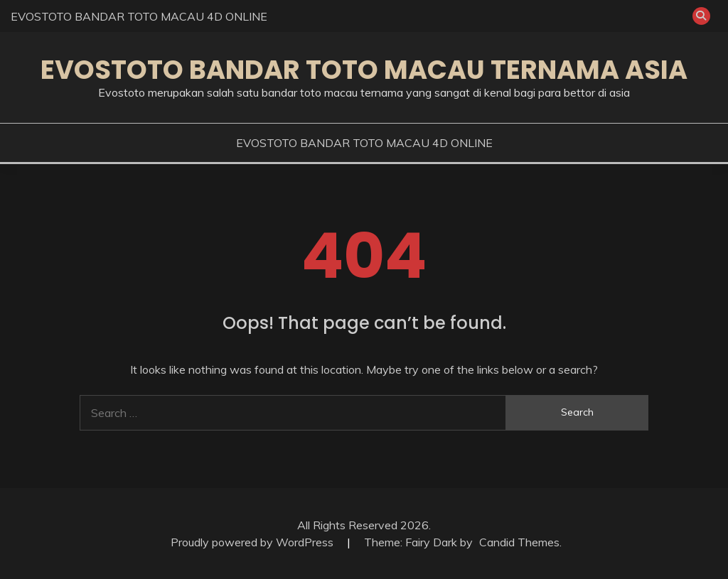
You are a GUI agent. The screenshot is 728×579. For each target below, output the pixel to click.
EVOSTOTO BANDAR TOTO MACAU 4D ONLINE (139, 16)
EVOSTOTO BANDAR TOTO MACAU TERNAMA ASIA (364, 70)
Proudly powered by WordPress (253, 542)
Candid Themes (519, 542)
